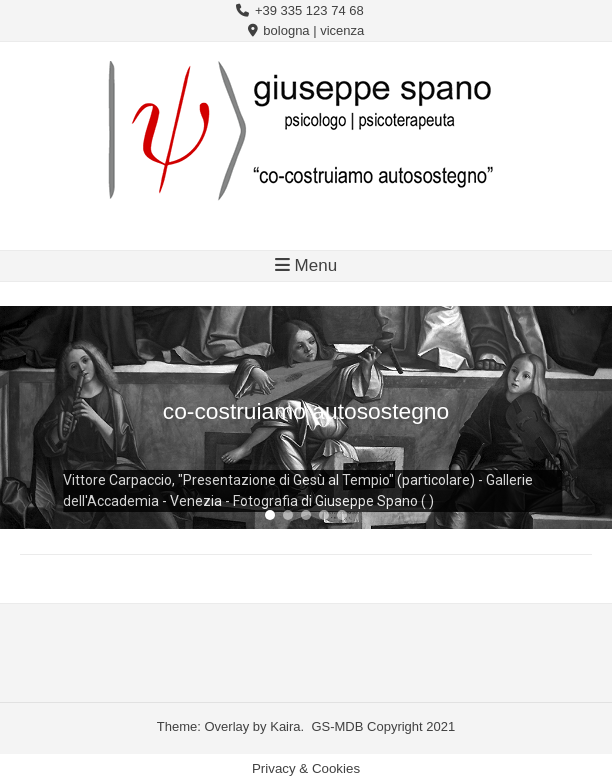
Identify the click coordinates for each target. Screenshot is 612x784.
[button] (270, 515)
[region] (306, 417)
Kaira (285, 726)
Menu (306, 265)
